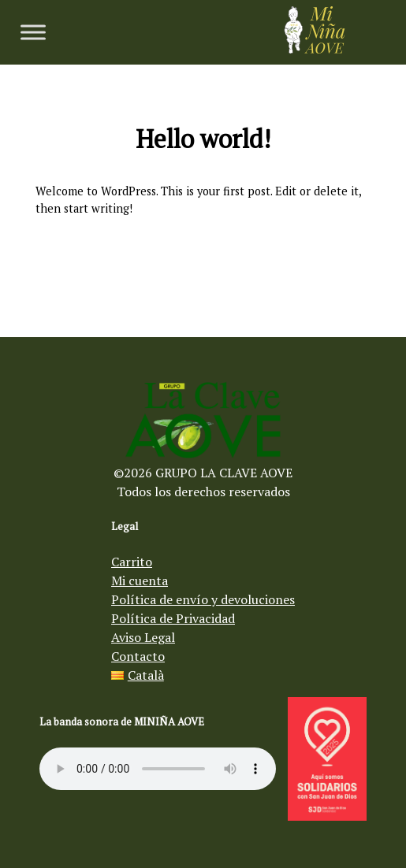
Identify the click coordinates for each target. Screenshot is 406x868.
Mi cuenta (140, 581)
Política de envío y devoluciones (203, 599)
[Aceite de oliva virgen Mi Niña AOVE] (315, 49)
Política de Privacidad (173, 618)
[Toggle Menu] (33, 32)
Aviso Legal (143, 637)
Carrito (132, 562)
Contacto (138, 656)
